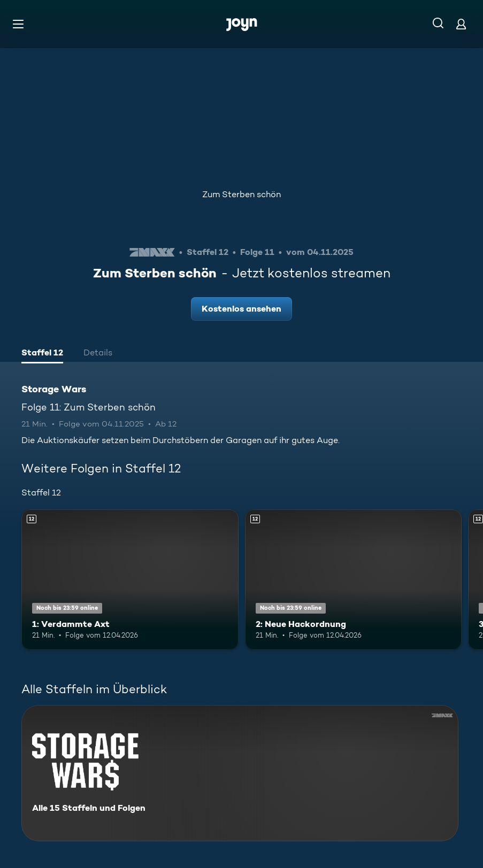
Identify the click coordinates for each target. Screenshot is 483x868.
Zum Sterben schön (241, 194)
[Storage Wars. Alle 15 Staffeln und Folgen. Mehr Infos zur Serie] (240, 773)
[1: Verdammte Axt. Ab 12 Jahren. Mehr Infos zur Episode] (130, 580)
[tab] (42, 354)
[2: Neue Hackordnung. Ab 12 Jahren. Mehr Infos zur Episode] (354, 580)
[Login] (461, 24)
